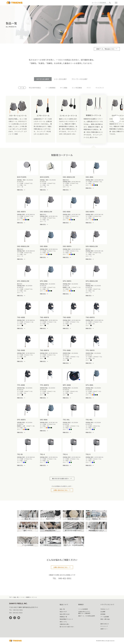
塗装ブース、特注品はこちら (105, 49)
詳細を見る (20, 190)
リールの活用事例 (83, 609)
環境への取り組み (105, 619)
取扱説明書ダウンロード (66, 619)
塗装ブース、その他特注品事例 (87, 616)
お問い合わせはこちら (61, 490)
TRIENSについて (105, 609)
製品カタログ (63, 612)
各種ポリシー (104, 629)
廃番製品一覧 (63, 617)
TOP (10, 597)
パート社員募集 (105, 617)
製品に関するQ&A (65, 614)
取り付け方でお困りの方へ (61, 479)
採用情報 (103, 614)
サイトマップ (104, 626)
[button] (116, 119)
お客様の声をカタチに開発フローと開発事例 (84, 612)
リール (22, 597)
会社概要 (103, 612)
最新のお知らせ (105, 624)
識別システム (63, 622)
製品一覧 (16, 597)
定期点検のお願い (65, 624)
